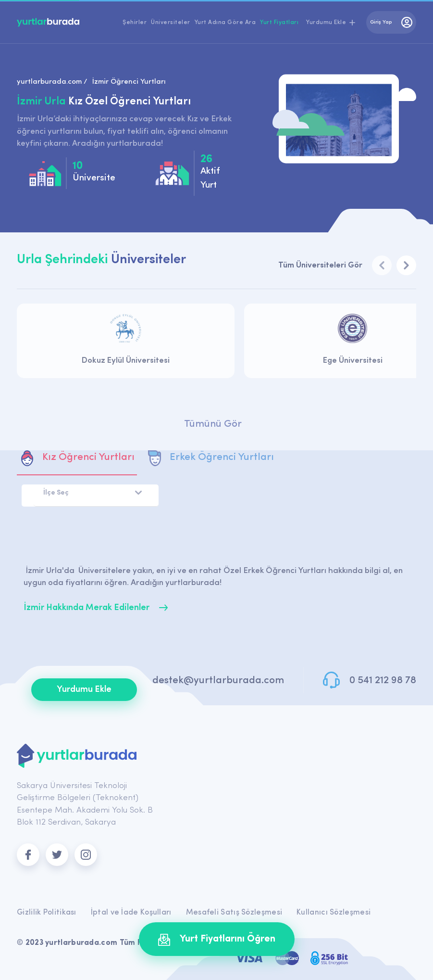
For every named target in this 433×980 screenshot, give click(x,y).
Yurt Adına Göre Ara (225, 23)
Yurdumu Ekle (84, 690)
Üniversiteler (171, 23)
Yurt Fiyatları (279, 23)
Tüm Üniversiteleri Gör (320, 265)
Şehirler (135, 23)
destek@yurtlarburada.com (218, 681)
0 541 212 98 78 (383, 681)
